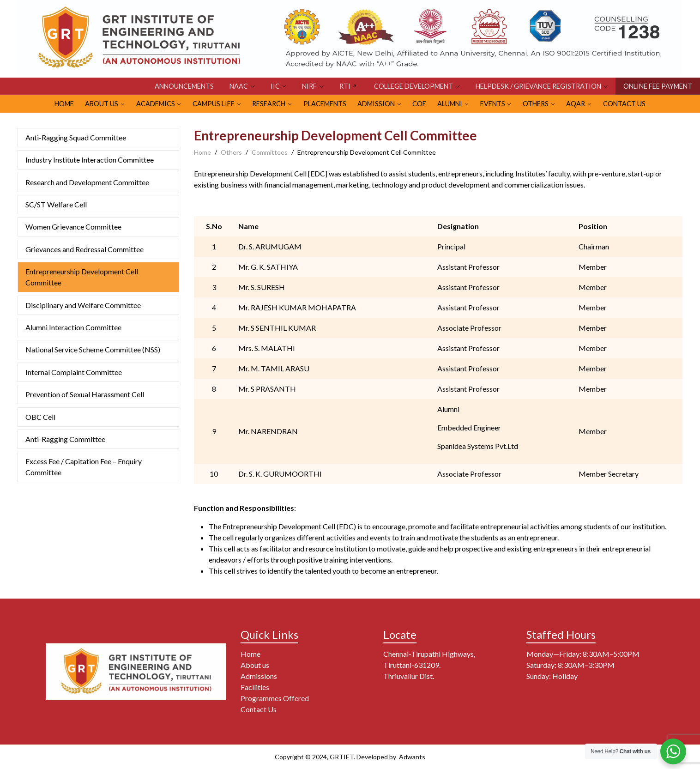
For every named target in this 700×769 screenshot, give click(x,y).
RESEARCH (269, 104)
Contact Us (624, 104)
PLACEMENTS (325, 104)
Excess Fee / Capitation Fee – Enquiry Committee (84, 467)
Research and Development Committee (87, 182)
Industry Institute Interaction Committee (90, 160)
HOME (64, 104)
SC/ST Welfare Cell (56, 204)
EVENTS (493, 104)
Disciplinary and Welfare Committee (83, 305)
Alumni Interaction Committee (73, 327)
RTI (345, 86)
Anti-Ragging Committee (65, 439)
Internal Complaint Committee (74, 372)
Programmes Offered (275, 698)
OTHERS (536, 104)
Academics (156, 104)
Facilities (255, 687)
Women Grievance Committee (73, 227)
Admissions (259, 676)
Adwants (411, 757)
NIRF (309, 86)
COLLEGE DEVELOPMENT (413, 86)
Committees (270, 152)
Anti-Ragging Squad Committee (76, 137)
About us (255, 665)
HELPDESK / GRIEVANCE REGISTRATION (538, 86)
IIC (275, 86)
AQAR (576, 104)
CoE (419, 104)
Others (231, 152)
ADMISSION (376, 104)
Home (202, 152)
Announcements (184, 86)
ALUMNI (450, 104)
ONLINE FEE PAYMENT (658, 86)
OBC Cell (40, 417)
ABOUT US (102, 104)
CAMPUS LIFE (214, 104)
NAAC (239, 86)
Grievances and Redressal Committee (84, 249)
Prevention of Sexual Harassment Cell (85, 394)
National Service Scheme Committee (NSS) (93, 349)
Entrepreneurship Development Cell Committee (82, 277)
